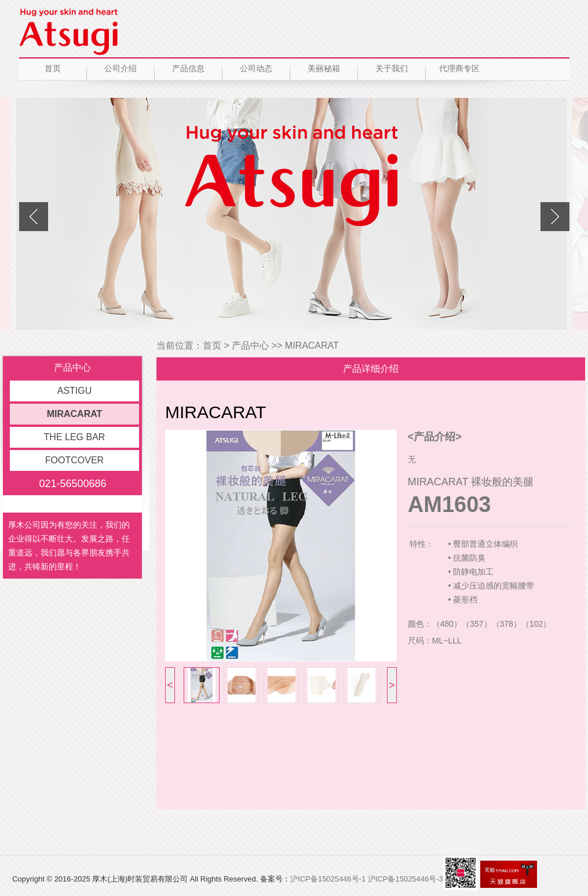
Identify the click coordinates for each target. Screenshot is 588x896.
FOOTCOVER (74, 460)
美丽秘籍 (324, 68)
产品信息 (188, 68)
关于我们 (392, 68)
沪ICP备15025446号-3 (406, 879)
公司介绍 (120, 68)
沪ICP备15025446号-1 (328, 879)
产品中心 (250, 345)
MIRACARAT (75, 414)
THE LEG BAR (75, 437)
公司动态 (256, 68)
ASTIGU (75, 391)
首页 (53, 68)
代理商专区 (459, 68)
